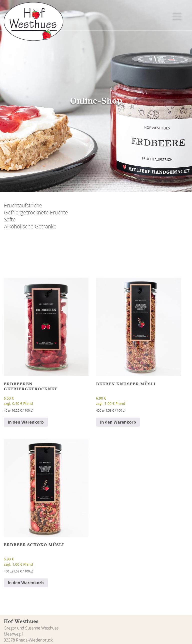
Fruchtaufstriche (23, 206)
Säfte (10, 220)
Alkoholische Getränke (30, 227)
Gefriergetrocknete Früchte (36, 213)
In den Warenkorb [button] (26, 422)
